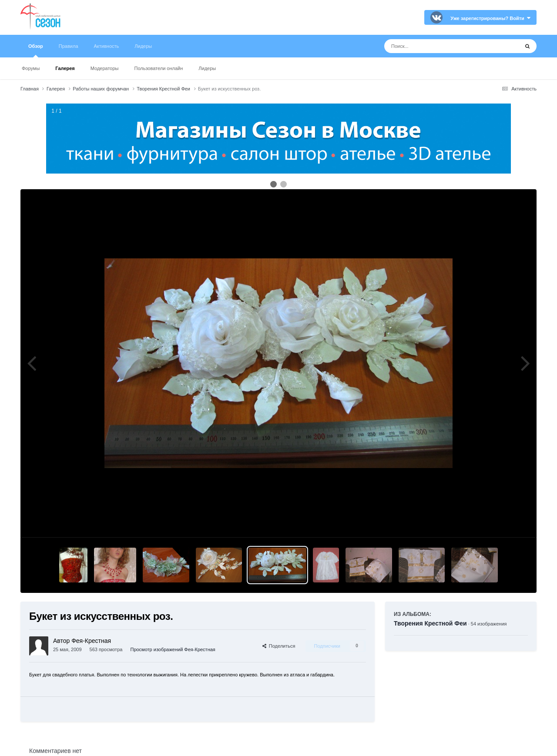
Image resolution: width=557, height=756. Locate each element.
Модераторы (105, 68)
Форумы (31, 68)
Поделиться (279, 646)
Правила (69, 46)
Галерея (65, 68)
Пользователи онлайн (159, 68)
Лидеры (207, 68)
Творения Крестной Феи (430, 623)
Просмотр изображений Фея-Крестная (173, 649)
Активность (107, 46)
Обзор (36, 50)
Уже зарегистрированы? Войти (490, 18)
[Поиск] (435, 46)
